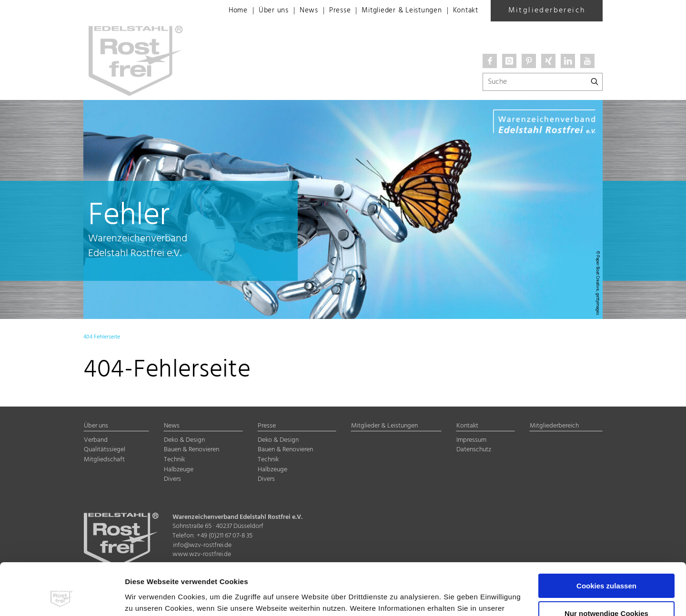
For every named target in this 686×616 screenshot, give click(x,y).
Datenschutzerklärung (165, 571)
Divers (172, 479)
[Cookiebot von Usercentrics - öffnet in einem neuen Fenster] (62, 597)
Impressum (231, 571)
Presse (330, 11)
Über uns (261, 11)
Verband (96, 440)
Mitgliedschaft (104, 460)
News (297, 11)
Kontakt (464, 11)
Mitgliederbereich (547, 10)
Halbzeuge (179, 470)
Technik (174, 460)
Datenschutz (474, 450)
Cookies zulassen (606, 537)
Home (224, 11)
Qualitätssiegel (105, 450)
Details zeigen (149, 597)
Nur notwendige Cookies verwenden (606, 569)
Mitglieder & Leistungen (396, 11)
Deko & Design (184, 440)
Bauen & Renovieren (192, 450)
